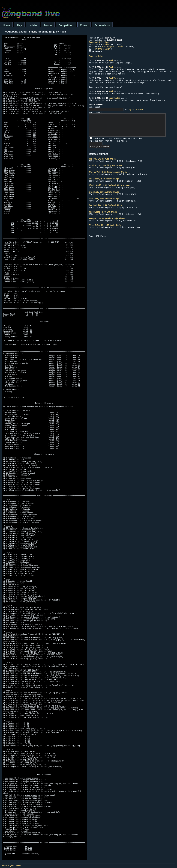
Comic (84, 25)
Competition (66, 25)
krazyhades (114, 98)
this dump (99, 42)
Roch (111, 60)
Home (6, 25)
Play (19, 25)
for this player (102, 49)
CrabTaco (113, 78)
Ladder (33, 25)
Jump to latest (97, 56)
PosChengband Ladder (113, 47)
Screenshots (102, 25)
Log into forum (136, 110)
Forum (48, 25)
